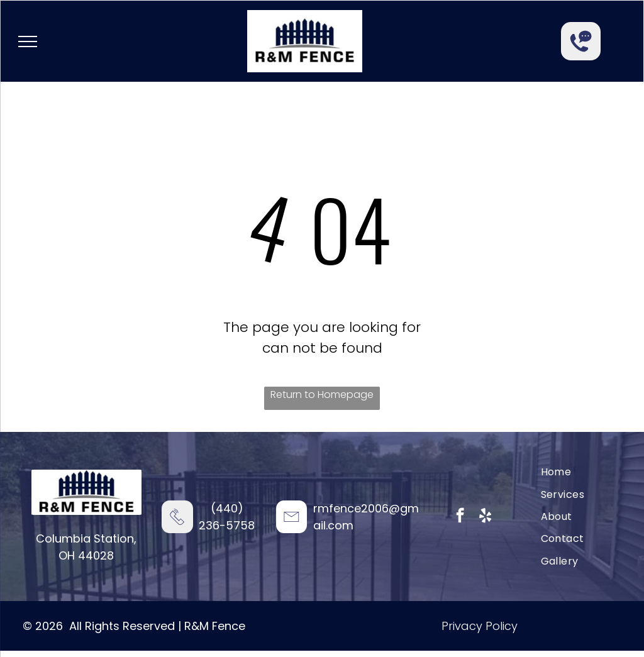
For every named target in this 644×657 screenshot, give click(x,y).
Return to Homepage (322, 395)
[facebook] (460, 517)
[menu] (28, 41)
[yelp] (485, 517)
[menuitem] (556, 472)
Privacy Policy (480, 626)
